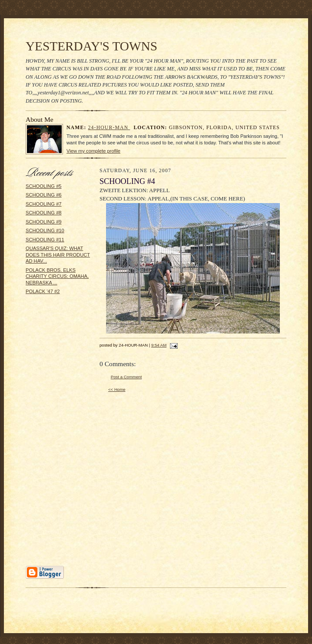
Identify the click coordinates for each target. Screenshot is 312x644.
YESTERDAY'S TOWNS (91, 46)
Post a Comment (126, 377)
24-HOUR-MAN (109, 128)
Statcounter (156, 640)
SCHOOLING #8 (44, 213)
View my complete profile (93, 151)
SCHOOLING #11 (45, 240)
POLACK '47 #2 (43, 291)
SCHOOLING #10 (45, 230)
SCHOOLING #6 (44, 195)
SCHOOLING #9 (44, 222)
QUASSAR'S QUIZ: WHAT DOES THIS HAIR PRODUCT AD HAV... (58, 255)
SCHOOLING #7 (44, 204)
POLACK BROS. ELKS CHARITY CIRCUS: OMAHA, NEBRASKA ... (57, 276)
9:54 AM (159, 345)
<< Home (117, 389)
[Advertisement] (52, 433)
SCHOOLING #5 (44, 186)
